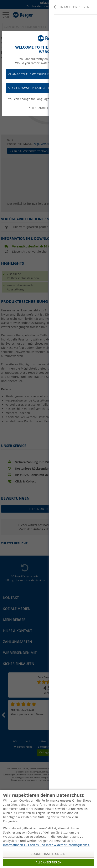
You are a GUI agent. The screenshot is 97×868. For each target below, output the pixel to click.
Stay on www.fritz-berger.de (48, 88)
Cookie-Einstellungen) (48, 854)
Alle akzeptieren (49, 862)
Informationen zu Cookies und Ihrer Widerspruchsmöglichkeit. (47, 845)
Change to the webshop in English (48, 74)
